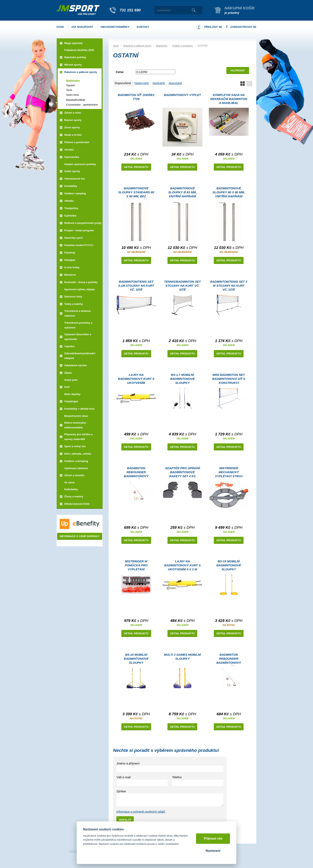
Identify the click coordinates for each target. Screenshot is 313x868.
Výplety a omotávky (182, 46)
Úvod (116, 46)
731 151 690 (130, 10)
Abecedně (175, 83)
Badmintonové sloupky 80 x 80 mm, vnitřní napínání (229, 192)
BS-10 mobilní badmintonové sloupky (136, 659)
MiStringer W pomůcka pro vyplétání (136, 565)
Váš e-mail (123, 777)
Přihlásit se (213, 27)
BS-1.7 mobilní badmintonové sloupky (182, 379)
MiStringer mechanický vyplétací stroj (229, 472)
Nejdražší (159, 83)
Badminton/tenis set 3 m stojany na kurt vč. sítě (229, 286)
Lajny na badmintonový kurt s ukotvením (136, 379)
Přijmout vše (213, 839)
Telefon (177, 777)
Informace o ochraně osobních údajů (141, 812)
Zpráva (121, 791)
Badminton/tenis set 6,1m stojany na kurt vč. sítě (136, 286)
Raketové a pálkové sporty (137, 46)
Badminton (162, 46)
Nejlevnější (142, 83)
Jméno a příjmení (128, 763)
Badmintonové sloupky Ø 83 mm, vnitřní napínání (182, 192)
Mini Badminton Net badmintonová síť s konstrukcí (229, 379)
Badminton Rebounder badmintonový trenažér (136, 473)
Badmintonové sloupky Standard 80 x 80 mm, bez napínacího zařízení (136, 193)
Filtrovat (238, 70)
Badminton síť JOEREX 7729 (136, 97)
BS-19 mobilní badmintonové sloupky (229, 565)
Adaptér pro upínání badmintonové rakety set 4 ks (182, 472)
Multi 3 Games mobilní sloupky (182, 657)
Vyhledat (194, 10)
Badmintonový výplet (182, 95)
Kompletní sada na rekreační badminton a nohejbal (229, 99)
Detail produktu (136, 167)
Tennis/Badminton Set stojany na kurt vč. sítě (182, 286)
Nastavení (213, 851)
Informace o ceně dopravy (80, 536)
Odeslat (125, 820)
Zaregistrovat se (243, 27)
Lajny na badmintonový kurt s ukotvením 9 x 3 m (183, 565)
